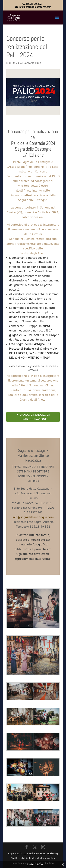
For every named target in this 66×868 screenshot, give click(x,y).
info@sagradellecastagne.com (33, 517)
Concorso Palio (32, 63)
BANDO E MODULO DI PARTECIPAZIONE (35, 417)
